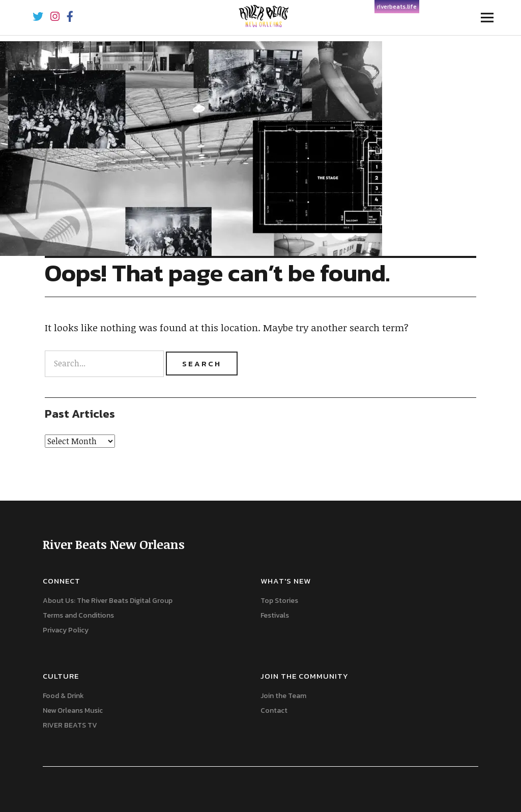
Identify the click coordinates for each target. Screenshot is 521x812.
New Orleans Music (73, 710)
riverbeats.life (397, 7)
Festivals (275, 615)
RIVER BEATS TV (70, 725)
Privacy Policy (66, 630)
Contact (274, 710)
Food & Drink (63, 696)
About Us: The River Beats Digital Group (108, 601)
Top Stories (279, 601)
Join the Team (283, 696)
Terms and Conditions (78, 615)
